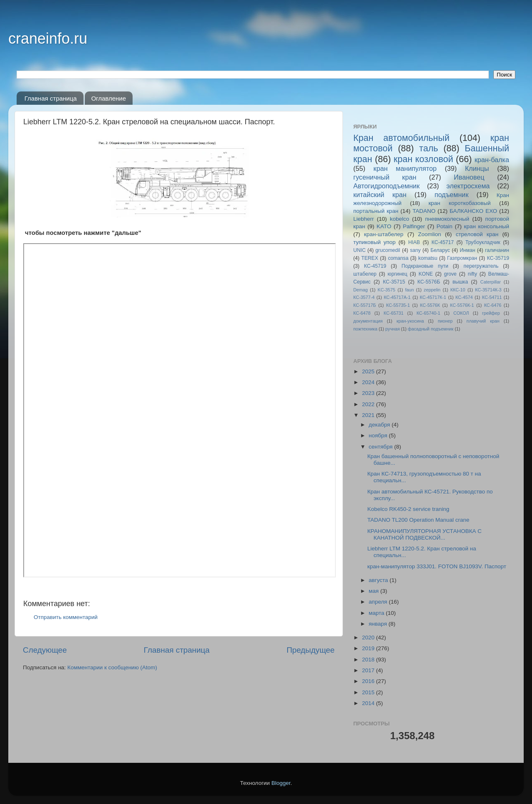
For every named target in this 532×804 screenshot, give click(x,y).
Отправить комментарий (66, 617)
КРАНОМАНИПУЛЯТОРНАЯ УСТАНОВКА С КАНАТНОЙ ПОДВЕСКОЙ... (425, 534)
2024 (369, 382)
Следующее (45, 650)
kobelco (400, 219)
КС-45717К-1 (433, 297)
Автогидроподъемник (387, 186)
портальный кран (376, 211)
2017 (369, 670)
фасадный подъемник (431, 329)
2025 (369, 371)
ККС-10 (458, 290)
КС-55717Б (365, 305)
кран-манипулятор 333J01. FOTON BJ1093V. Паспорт (437, 566)
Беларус (440, 250)
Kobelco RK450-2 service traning (408, 509)
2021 (369, 415)
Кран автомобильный (401, 138)
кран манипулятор (405, 168)
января (379, 624)
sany (415, 250)
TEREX (369, 258)
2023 (369, 393)
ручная (393, 329)
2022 (369, 404)
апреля (379, 602)
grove (450, 274)
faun (410, 290)
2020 (369, 638)
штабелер (365, 274)
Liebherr (364, 219)
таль (429, 148)
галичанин (497, 250)
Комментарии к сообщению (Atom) (112, 667)
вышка (460, 282)
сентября (381, 447)
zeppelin (432, 290)
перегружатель (481, 266)
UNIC (360, 250)
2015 (369, 692)
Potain (444, 226)
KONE (426, 274)
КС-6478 (362, 313)
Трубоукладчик (483, 242)
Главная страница (51, 98)
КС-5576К (430, 305)
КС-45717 (443, 242)
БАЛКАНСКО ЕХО (473, 211)
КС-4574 (464, 297)
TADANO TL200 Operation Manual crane (419, 520)
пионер (445, 321)
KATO (384, 226)
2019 (369, 648)
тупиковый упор (374, 242)
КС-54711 (492, 297)
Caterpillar (491, 282)
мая (374, 591)
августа (379, 580)
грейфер (491, 313)
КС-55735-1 (398, 305)
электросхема (468, 186)
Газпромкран (462, 258)
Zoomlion (430, 234)
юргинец (398, 274)
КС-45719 (375, 266)
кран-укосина (410, 321)
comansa (398, 258)
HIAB (414, 242)
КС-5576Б (429, 282)
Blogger (281, 783)
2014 (369, 703)
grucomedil (388, 250)
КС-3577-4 (364, 297)
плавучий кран (483, 321)
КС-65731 (394, 313)
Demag (361, 290)
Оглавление (108, 98)
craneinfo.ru (48, 38)
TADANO (424, 211)
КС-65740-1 (428, 313)
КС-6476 (493, 305)
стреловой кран (477, 234)
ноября (379, 435)
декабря (380, 425)
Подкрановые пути (425, 266)
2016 (369, 681)
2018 (369, 660)
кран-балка (492, 160)
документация (368, 321)
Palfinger (414, 226)
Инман (467, 250)
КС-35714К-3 (488, 290)
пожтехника (365, 329)
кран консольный (486, 226)
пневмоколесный (447, 219)
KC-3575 (387, 290)
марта (377, 613)
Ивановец (469, 177)
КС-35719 (498, 258)
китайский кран (380, 195)
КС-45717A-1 (397, 297)
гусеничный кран (385, 177)
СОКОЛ (461, 313)
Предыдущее (310, 650)
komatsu (428, 258)
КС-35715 (394, 282)
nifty (472, 274)
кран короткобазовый (460, 203)
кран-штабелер (384, 234)
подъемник (451, 195)
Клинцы (477, 168)
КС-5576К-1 (462, 305)
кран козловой (423, 159)
